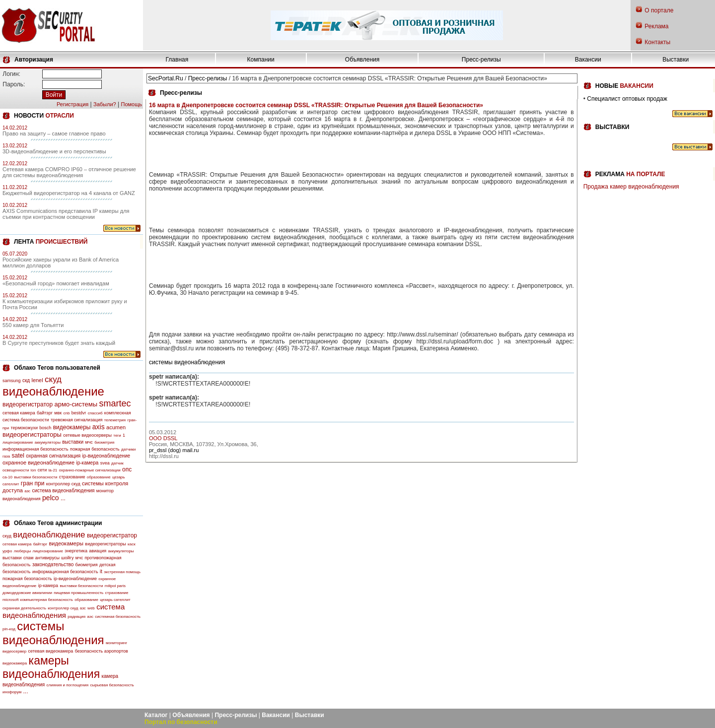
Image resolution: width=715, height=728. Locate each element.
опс (127, 469)
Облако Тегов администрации (58, 523)
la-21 (53, 470)
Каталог (156, 715)
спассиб (95, 413)
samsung (12, 381)
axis (99, 427)
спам (29, 558)
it (101, 571)
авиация (98, 551)
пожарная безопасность (95, 449)
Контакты (657, 42)
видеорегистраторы (32, 434)
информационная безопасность (36, 449)
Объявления (362, 60)
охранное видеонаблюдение (38, 463)
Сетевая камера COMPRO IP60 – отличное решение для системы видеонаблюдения (69, 172)
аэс (90, 617)
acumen (116, 427)
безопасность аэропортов (102, 651)
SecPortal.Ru (166, 78)
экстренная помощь (122, 572)
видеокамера (15, 663)
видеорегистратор (28, 404)
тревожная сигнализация (76, 420)
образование (99, 477)
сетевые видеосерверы (87, 435)
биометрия (104, 442)
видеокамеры (72, 427)
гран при (33, 483)
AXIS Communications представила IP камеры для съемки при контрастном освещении (66, 214)
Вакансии (588, 60)
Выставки (676, 60)
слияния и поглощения (68, 685)
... (63, 498)
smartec (115, 403)
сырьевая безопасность (112, 685)
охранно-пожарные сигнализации (90, 470)
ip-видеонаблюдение (107, 456)
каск (132, 544)
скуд (53, 379)
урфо (7, 551)
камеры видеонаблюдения (51, 667)
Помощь (132, 104)
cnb (67, 413)
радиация (76, 617)
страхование (72, 477)
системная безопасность (118, 617)
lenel (37, 380)
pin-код (9, 629)
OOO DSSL (163, 438)
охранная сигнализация (53, 456)
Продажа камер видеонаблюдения (631, 187)
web (91, 608)
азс (27, 491)
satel (18, 456)
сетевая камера (19, 413)
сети (42, 470)
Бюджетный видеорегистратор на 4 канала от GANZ (69, 193)
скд (26, 380)
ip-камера (87, 463)
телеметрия (115, 420)
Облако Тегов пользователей (57, 368)
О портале (659, 10)
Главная (177, 60)
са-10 (7, 477)
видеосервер (14, 651)
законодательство (53, 564)
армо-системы (76, 404)
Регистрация (72, 104)
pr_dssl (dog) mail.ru (174, 450)
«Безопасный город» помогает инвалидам (56, 283)
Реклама (656, 26)
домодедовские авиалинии (27, 593)
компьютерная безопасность (47, 600)
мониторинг (116, 643)
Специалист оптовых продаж (627, 99)
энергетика (76, 551)
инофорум (12, 692)
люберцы (22, 551)
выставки (73, 442)
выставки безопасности (36, 477)
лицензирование (18, 442)
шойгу (67, 558)
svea (105, 463)
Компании (261, 60)
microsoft (10, 600)
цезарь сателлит (115, 600)
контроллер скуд (63, 484)
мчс (89, 442)
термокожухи (24, 428)
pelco (50, 498)
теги (117, 435)
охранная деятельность (24, 608)
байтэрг (45, 413)
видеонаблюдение (53, 391)
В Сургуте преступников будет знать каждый (59, 343)
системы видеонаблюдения (53, 633)
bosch (45, 428)
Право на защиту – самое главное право (54, 133)
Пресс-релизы (481, 60)
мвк (58, 413)
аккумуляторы (48, 442)
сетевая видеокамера (51, 651)
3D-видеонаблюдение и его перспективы (54, 151)
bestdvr (79, 413)
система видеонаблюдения (63, 491)
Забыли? (105, 104)
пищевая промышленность (78, 593)
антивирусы (47, 558)
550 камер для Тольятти (33, 325)
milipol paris (115, 586)
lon (34, 470)
